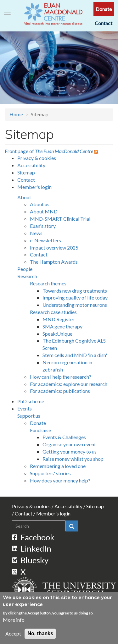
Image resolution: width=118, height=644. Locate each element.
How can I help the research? (61, 377)
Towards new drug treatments (75, 291)
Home (16, 114)
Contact (104, 23)
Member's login (34, 187)
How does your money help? (60, 480)
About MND (44, 211)
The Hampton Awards (54, 262)
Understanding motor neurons (75, 305)
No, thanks (40, 636)
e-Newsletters (45, 240)
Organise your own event (69, 444)
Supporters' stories (50, 473)
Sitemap (26, 172)
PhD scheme (31, 401)
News (36, 233)
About (24, 197)
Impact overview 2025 (54, 248)
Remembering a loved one (58, 466)
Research (27, 276)
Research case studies (53, 312)
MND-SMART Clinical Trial (60, 219)
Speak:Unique (57, 334)
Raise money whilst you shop (73, 459)
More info (14, 622)
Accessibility (31, 165)
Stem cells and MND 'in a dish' (75, 355)
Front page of (49, 151)
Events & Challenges (64, 437)
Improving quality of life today (75, 297)
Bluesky (30, 560)
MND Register (59, 319)
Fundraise (40, 430)
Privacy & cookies (37, 158)
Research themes (48, 283)
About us (40, 204)
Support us (29, 416)
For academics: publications (60, 391)
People (25, 269)
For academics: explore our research (69, 384)
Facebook (33, 537)
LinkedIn (32, 548)
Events (25, 408)
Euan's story (43, 226)
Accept (13, 636)
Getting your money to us (70, 451)
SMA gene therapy (62, 326)
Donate (104, 9)
